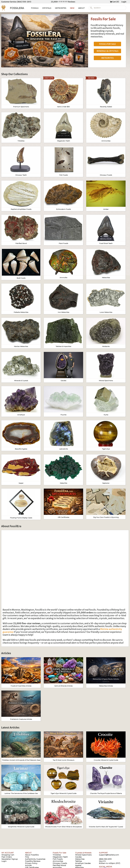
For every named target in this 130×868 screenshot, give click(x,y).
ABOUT (81, 8)
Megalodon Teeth (60, 857)
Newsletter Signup (10, 859)
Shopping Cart (8, 855)
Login (124, 2)
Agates (78, 865)
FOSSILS (35, 8)
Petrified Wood (59, 865)
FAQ (27, 857)
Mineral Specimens (83, 855)
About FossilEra (32, 855)
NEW (72, 8)
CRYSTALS (47, 8)
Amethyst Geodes (83, 863)
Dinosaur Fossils (60, 863)
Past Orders (7, 857)
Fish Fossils (58, 859)
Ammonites (58, 861)
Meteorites (80, 859)
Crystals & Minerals (83, 853)
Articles (28, 865)
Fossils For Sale (59, 853)
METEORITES (61, 8)
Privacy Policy (31, 863)
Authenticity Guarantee (35, 859)
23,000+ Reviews (63, 2)
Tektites (79, 861)
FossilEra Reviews (33, 861)
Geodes (78, 857)
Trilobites (57, 855)
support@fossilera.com (109, 855)
